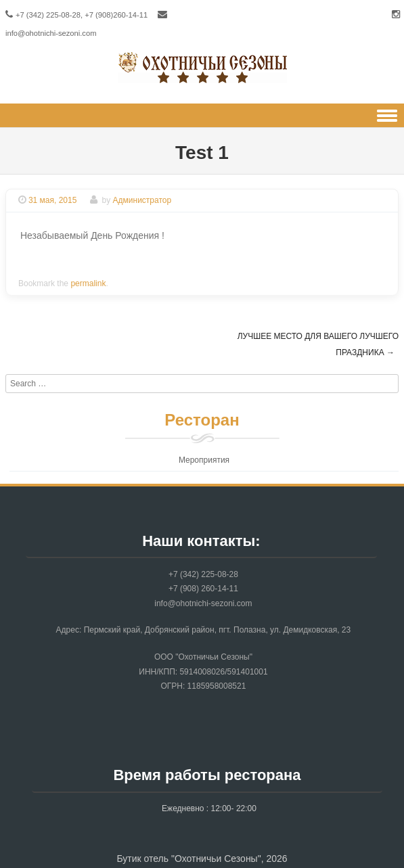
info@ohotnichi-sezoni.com (51, 33)
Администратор (142, 200)
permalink (88, 283)
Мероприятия (204, 460)
